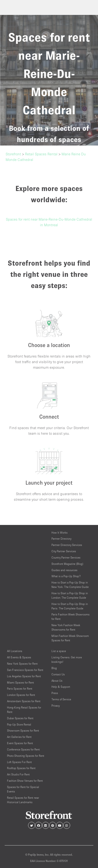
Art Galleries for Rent (19, 737)
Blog (54, 668)
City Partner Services (64, 551)
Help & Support (61, 687)
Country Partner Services (66, 557)
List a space (59, 651)
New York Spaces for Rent (22, 664)
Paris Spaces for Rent (20, 689)
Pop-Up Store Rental (19, 724)
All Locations (15, 651)
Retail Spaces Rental (41, 154)
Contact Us (58, 674)
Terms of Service (61, 699)
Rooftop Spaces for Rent (21, 768)
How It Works (60, 533)
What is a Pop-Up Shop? (66, 576)
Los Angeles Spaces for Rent (24, 676)
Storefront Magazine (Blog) (67, 564)
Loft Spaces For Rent (19, 762)
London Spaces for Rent (21, 695)
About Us (57, 681)
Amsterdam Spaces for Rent (24, 701)
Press (55, 693)
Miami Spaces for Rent (20, 682)
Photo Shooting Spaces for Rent (26, 756)
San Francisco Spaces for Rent (25, 670)
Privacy (56, 706)
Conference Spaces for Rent (23, 749)
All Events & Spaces (19, 657)
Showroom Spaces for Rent (23, 731)
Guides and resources (64, 570)
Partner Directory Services (67, 545)
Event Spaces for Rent (20, 743)
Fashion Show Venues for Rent (25, 781)
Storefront (13, 154)
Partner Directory (61, 539)
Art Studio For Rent (18, 774)
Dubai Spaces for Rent (20, 718)
